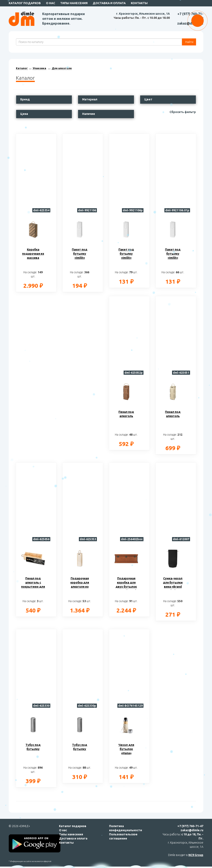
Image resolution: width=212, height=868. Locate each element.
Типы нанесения (74, 3)
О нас (51, 3)
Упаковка (39, 68)
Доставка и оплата (109, 3)
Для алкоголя (62, 68)
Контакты (139, 3)
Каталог (22, 68)
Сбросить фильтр (183, 112)
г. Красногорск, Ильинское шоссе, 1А (143, 14)
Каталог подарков (25, 3)
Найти (189, 42)
